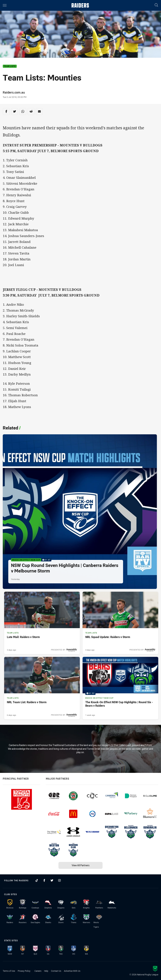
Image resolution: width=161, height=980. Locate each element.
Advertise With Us (72, 971)
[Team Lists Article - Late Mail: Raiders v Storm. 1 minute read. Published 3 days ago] (42, 623)
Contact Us (56, 971)
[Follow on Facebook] (44, 880)
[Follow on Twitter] (52, 880)
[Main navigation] (5, 5)
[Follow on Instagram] (59, 880)
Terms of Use (9, 971)
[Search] (156, 5)
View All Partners (81, 865)
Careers (38, 971)
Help (46, 971)
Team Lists (10, 66)
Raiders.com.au (14, 92)
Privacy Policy (24, 971)
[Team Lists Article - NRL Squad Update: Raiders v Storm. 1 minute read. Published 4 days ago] (120, 623)
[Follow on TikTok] (37, 880)
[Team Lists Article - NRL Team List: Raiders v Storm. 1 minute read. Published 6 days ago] (42, 688)
